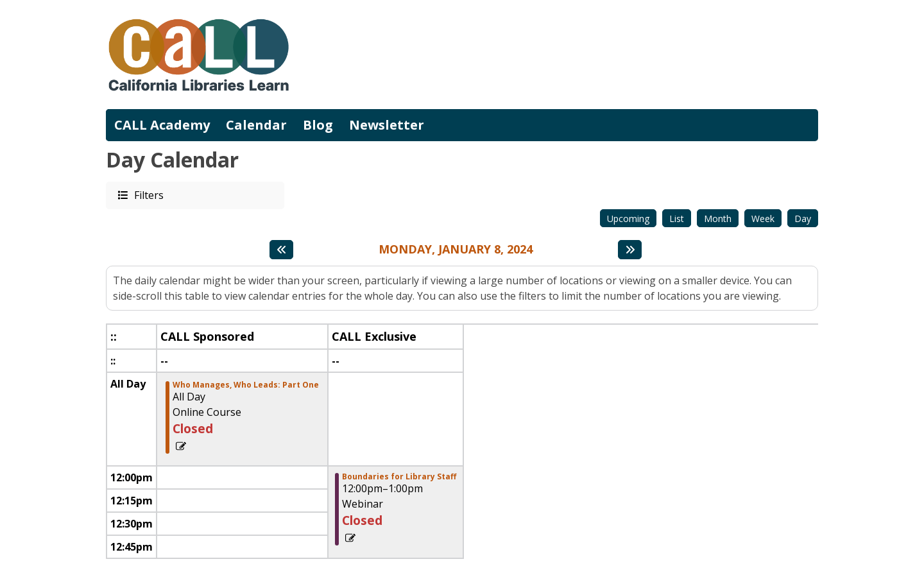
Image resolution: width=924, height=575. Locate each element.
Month (718, 219)
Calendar (256, 125)
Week (763, 219)
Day (803, 219)
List (677, 219)
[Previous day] (281, 250)
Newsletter (387, 125)
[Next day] (630, 250)
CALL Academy (162, 125)
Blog (318, 125)
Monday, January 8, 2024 (456, 250)
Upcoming (628, 219)
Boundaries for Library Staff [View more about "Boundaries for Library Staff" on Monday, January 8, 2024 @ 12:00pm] (399, 477)
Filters (148, 195)
